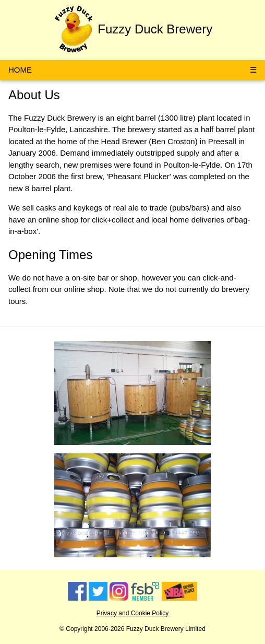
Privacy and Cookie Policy (133, 613)
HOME (20, 70)
